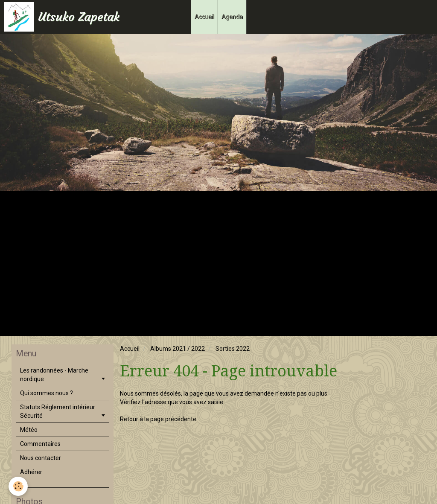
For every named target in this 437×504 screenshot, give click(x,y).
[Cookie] (18, 486)
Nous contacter (41, 458)
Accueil (204, 17)
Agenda (232, 17)
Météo (29, 430)
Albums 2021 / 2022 (178, 349)
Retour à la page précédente (158, 419)
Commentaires (40, 444)
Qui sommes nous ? (47, 393)
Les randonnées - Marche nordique (54, 375)
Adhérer (31, 472)
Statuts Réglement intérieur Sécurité (58, 411)
